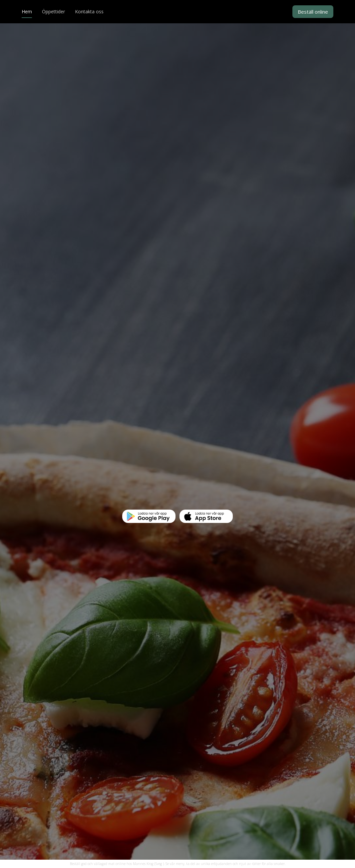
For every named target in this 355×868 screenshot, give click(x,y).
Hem (27, 12)
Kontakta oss (89, 12)
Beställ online (313, 12)
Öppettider (53, 12)
